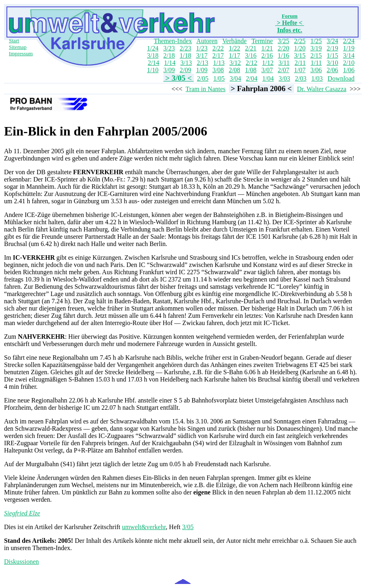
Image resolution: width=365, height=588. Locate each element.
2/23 (185, 48)
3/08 (218, 70)
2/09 (185, 70)
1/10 (153, 70)
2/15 (316, 55)
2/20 (283, 48)
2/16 (267, 55)
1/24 (153, 48)
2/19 (332, 48)
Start (14, 41)
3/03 (284, 78)
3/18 (153, 55)
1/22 (234, 48)
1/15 (332, 55)
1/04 (268, 78)
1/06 (349, 70)
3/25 (283, 41)
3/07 (267, 70)
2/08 (234, 70)
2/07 (283, 70)
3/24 (332, 41)
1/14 (170, 63)
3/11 (284, 63)
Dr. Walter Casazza (322, 89)
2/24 (349, 41)
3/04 (235, 78)
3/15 (300, 55)
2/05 (203, 78)
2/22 (218, 48)
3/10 (332, 63)
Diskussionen (21, 562)
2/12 (252, 63)
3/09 (169, 70)
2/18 (169, 55)
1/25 (316, 41)
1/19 (349, 48)
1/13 (219, 63)
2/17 (218, 55)
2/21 (251, 48)
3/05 (188, 527)
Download (341, 78)
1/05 (219, 78)
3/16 (251, 55)
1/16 (283, 55)
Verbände (235, 41)
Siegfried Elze (22, 513)
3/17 (201, 55)
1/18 (185, 55)
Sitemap (18, 47)
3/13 (186, 63)
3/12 (235, 63)
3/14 (349, 55)
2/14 (153, 63)
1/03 (317, 78)
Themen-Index (173, 41)
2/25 (300, 41)
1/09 (201, 70)
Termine (262, 41)
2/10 (349, 63)
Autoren (207, 41)
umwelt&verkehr (144, 527)
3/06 (316, 70)
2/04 (252, 78)
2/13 (202, 63)
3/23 (169, 48)
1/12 (268, 63)
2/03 (300, 78)
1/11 (316, 63)
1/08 (251, 70)
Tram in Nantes (206, 89)
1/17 (234, 55)
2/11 (300, 63)
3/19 (316, 48)
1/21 (267, 48)
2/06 (332, 70)
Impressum (21, 53)
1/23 (201, 48)
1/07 (300, 70)
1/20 (300, 48)
